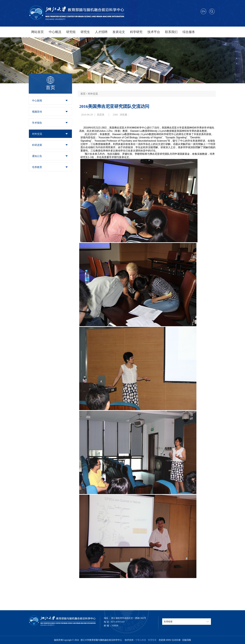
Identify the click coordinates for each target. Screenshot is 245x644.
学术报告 (37, 123)
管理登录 (152, 640)
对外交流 (37, 134)
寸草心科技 (141, 640)
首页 (83, 94)
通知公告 (37, 156)
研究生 (85, 32)
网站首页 (37, 32)
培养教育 (37, 167)
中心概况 (55, 32)
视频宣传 (37, 112)
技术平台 (154, 32)
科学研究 (136, 32)
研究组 (71, 32)
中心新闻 (37, 101)
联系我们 (171, 32)
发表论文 (119, 32)
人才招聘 (101, 32)
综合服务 (189, 32)
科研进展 (37, 145)
